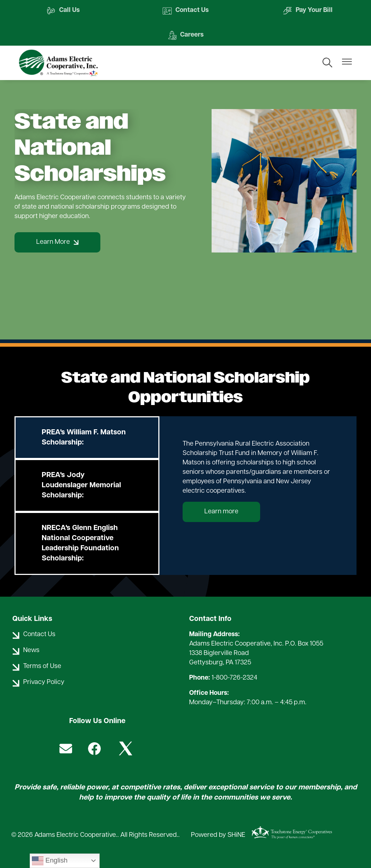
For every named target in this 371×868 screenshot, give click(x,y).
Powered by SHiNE (218, 835)
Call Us (63, 11)
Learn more (221, 512)
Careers (185, 35)
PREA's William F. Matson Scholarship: (84, 438)
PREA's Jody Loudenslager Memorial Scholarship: (81, 485)
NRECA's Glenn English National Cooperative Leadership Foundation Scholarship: (80, 543)
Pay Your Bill (308, 11)
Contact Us (186, 11)
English (50, 861)
